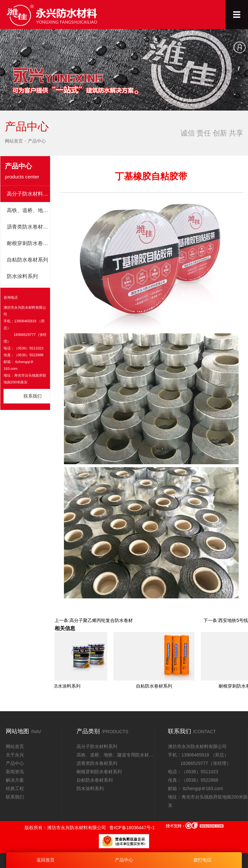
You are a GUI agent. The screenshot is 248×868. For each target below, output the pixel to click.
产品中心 (37, 141)
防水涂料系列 (22, 276)
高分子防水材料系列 (28, 194)
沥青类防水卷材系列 (28, 227)
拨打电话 (202, 860)
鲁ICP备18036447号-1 (132, 828)
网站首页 (14, 141)
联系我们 (33, 396)
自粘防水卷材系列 (27, 260)
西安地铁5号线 (233, 620)
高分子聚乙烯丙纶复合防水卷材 (101, 620)
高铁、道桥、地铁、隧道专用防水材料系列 (28, 210)
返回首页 (46, 860)
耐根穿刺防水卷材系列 (28, 243)
